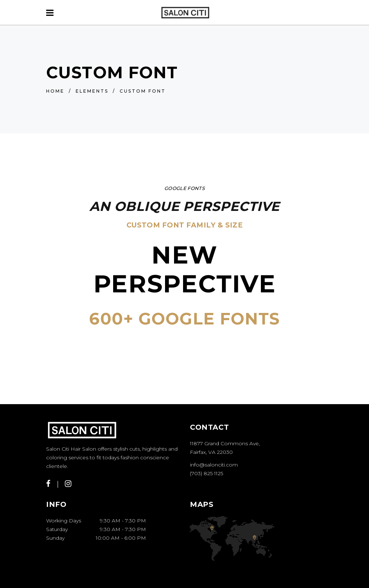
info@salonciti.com (214, 465)
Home (55, 91)
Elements (92, 91)
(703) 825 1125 (206, 473)
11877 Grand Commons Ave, (225, 443)
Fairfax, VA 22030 (211, 452)
